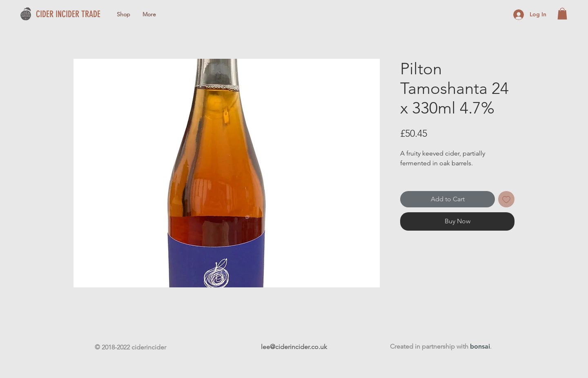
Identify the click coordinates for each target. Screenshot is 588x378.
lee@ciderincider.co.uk (294, 347)
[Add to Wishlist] (506, 199)
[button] (562, 14)
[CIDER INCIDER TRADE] (79, 14)
